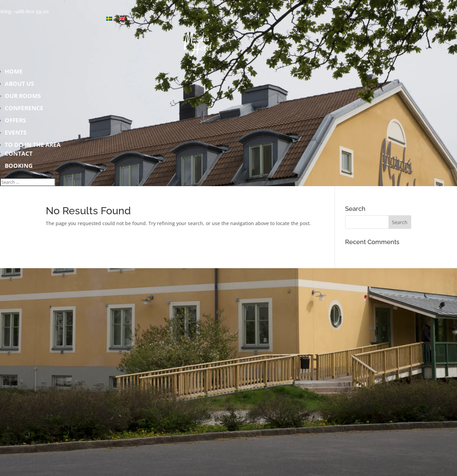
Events (104, 134)
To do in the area (33, 145)
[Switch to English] (122, 18)
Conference (104, 110)
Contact (104, 155)
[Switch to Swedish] (109, 18)
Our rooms (104, 98)
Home (104, 73)
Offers (104, 122)
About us (104, 86)
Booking (19, 166)
